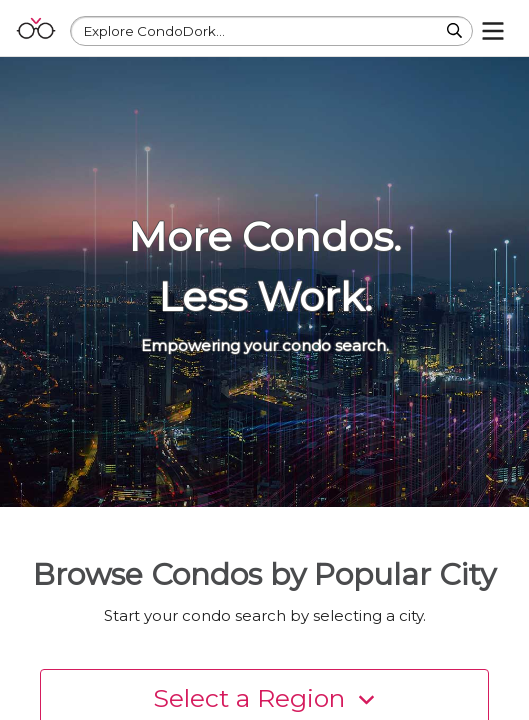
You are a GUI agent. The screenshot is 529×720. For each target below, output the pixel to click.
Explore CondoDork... (154, 31)
